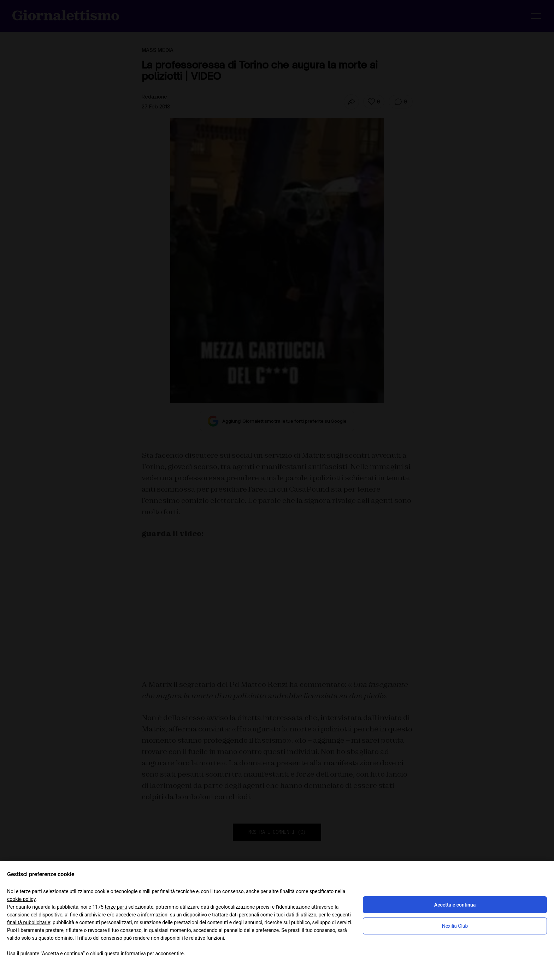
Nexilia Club (455, 926)
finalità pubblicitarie (29, 922)
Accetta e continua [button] (455, 905)
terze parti (116, 907)
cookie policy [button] (21, 899)
